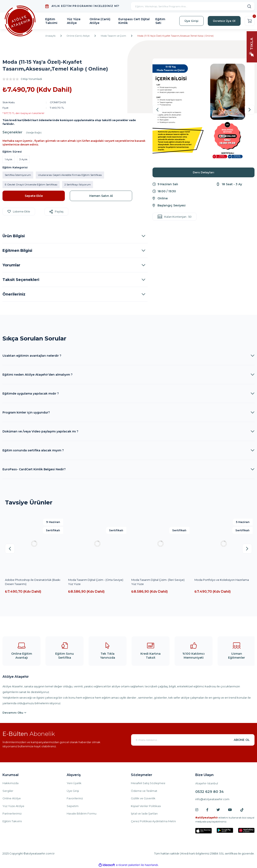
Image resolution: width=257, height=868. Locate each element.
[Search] (193, 6)
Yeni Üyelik (74, 783)
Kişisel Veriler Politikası (146, 806)
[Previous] (157, 110)
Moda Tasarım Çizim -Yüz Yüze (215, 580)
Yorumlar (11, 265)
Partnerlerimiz (12, 813)
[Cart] (250, 21)
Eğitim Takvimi (12, 821)
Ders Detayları (204, 172)
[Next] (250, 110)
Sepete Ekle (34, 196)
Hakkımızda (10, 783)
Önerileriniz (14, 294)
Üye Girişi (73, 791)
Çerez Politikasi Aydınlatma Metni (153, 821)
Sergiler (8, 791)
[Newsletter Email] (193, 740)
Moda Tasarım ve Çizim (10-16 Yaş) (27, 580)
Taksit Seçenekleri (21, 280)
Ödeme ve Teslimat (144, 791)
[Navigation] (252, 47)
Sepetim (73, 806)
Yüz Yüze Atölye (13, 806)
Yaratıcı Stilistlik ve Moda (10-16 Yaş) (91, 580)
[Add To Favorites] (19, 212)
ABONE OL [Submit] (242, 740)
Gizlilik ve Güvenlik (143, 798)
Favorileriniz (75, 798)
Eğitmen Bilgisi (17, 251)
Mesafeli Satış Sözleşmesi (148, 783)
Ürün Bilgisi (14, 236)
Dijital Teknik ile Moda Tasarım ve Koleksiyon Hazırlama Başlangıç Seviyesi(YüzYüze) (153, 582)
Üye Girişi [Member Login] (191, 21)
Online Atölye (12, 798)
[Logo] (20, 21)
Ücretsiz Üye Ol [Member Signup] (224, 21)
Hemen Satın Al (101, 196)
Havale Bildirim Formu (82, 813)
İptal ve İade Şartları (144, 813)
